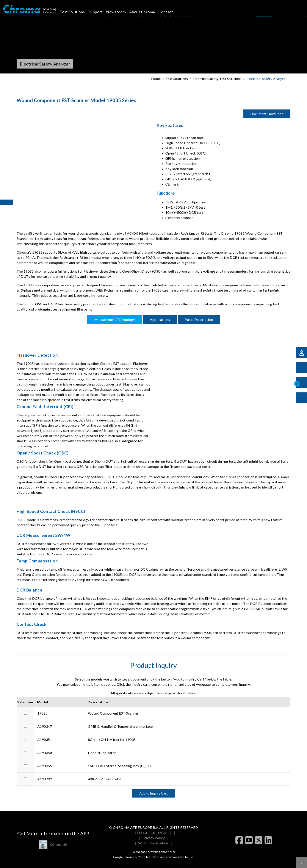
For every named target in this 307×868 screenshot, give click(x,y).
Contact (171, 12)
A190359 (45, 766)
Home (156, 79)
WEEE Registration (154, 843)
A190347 (45, 726)
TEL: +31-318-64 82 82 (153, 833)
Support (100, 12)
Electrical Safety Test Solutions (217, 79)
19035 (42, 713)
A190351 (45, 739)
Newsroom (121, 12)
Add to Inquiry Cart (153, 793)
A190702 (45, 779)
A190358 (45, 753)
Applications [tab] (160, 319)
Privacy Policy (154, 838)
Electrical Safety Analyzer (267, 79)
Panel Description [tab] (199, 319)
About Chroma (147, 12)
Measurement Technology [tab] (115, 319)
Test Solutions (77, 12)
